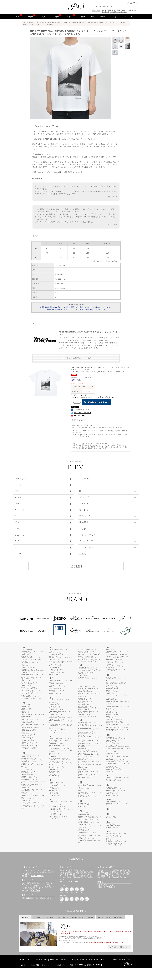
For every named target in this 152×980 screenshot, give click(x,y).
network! (103, 17)
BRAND (30, 17)
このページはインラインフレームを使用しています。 (76, 790)
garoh (92, 17)
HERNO (123, 10)
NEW (17, 17)
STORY (70, 17)
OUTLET (129, 17)
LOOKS (56, 17)
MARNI (129, 10)
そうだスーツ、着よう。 (118, 12)
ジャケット (106, 12)
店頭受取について (79, 420)
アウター (135, 10)
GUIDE (115, 17)
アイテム (37, 23)
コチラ (118, 261)
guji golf (82, 17)
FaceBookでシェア (80, 410)
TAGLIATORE (116, 10)
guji (103, 10)
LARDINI (108, 10)
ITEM (43, 17)
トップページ (27, 23)
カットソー (46, 23)
